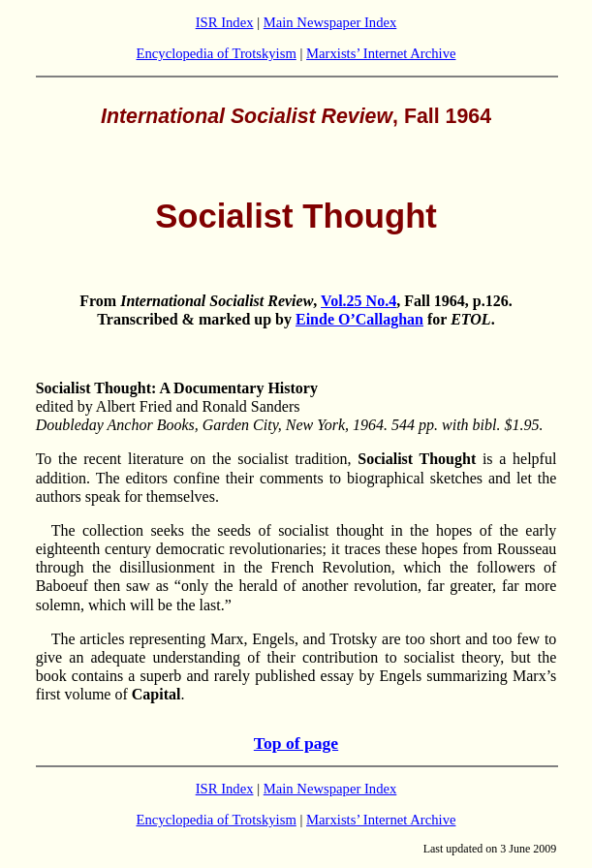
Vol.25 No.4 (358, 301)
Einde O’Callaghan (359, 319)
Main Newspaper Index (330, 22)
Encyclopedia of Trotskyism (217, 53)
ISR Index (225, 22)
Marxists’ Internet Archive (381, 53)
